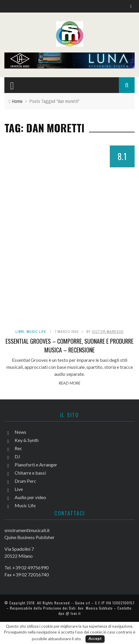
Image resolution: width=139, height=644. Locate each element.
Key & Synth (27, 440)
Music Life (37, 332)
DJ (17, 456)
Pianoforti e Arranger (36, 465)
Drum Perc (25, 481)
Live (19, 489)
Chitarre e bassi (30, 473)
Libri (20, 332)
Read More (69, 383)
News (20, 432)
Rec (18, 448)
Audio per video (30, 497)
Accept (95, 638)
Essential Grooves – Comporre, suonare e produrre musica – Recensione (69, 345)
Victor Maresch (108, 332)
